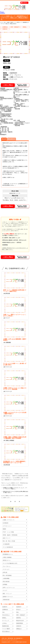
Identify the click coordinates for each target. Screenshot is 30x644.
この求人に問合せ (8, 85)
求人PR (4, 139)
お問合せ (3, 13)
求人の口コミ (12, 139)
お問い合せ (4, 638)
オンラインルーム (6, 640)
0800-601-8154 (22, 85)
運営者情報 (10, 638)
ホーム (2, 12)
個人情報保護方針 (18, 638)
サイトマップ (14, 640)
